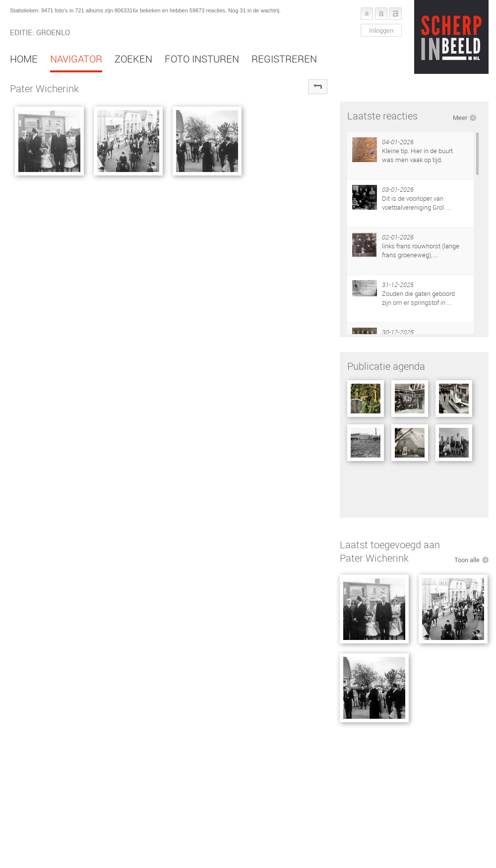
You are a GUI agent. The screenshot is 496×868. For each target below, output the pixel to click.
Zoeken (133, 59)
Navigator (76, 59)
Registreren (284, 59)
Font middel (381, 14)
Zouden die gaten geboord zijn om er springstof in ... (418, 298)
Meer (460, 117)
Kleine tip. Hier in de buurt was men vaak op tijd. (417, 155)
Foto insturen (202, 59)
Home (24, 59)
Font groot (396, 14)
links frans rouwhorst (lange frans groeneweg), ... (421, 250)
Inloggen (381, 30)
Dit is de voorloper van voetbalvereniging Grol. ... (417, 203)
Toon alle (467, 560)
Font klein (367, 14)
